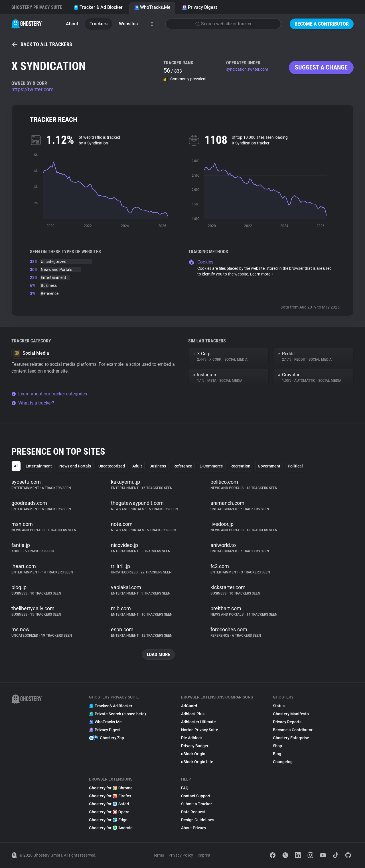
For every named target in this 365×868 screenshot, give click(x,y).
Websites (128, 24)
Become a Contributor (322, 24)
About (72, 24)
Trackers (99, 24)
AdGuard (189, 706)
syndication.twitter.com (247, 69)
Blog (277, 754)
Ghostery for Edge (108, 820)
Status (279, 706)
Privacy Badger (195, 746)
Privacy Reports (287, 722)
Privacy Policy (181, 855)
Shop (277, 746)
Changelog (283, 762)
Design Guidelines (198, 820)
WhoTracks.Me (152, 7)
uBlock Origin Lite (197, 762)
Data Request (193, 812)
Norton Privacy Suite (200, 730)
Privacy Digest (199, 7)
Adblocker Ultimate (198, 722)
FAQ (185, 788)
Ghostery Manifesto (291, 714)
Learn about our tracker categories (49, 394)
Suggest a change (321, 67)
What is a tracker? (33, 403)
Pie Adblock (192, 738)
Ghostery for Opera (109, 812)
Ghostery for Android (111, 828)
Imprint (204, 855)
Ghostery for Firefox (110, 796)
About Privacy (194, 828)
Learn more (262, 274)
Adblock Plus (193, 714)
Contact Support (196, 796)
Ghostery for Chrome (111, 788)
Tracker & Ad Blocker (98, 7)
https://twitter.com (33, 89)
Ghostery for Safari (109, 804)
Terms (159, 855)
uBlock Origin (193, 754)
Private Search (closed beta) (117, 714)
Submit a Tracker (196, 804)
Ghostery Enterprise (291, 738)
